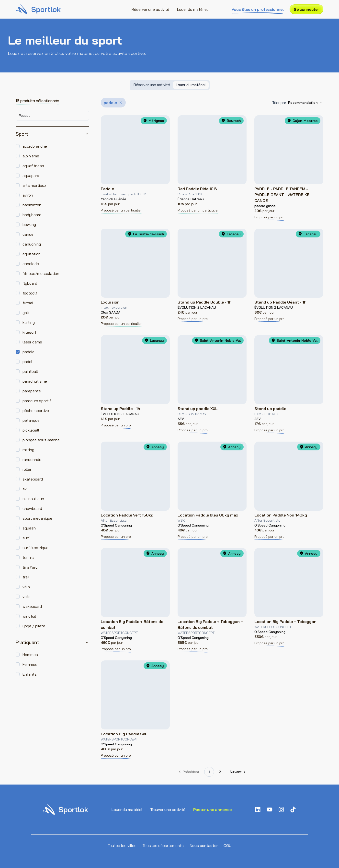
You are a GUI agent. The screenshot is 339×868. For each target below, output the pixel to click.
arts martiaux (34, 185)
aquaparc (31, 176)
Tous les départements (163, 845)
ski (25, 489)
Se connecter (306, 9)
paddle (28, 352)
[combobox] (52, 116)
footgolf (30, 293)
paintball (30, 371)
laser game (32, 342)
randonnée (32, 459)
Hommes (30, 655)
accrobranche (35, 146)
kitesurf (29, 332)
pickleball (31, 430)
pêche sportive (36, 411)
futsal (28, 303)
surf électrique (35, 548)
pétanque (31, 420)
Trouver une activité (168, 809)
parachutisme (35, 381)
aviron (28, 195)
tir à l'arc (30, 567)
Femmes (30, 664)
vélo (26, 587)
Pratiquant (52, 642)
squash (29, 528)
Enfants (30, 674)
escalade (31, 264)
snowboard (32, 508)
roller (27, 469)
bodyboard (32, 215)
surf (26, 538)
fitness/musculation (41, 273)
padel (27, 362)
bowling (29, 224)
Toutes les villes (122, 845)
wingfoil (29, 616)
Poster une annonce (212, 809)
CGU (227, 845)
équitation (32, 254)
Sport (52, 134)
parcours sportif (37, 401)
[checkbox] (18, 146)
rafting (28, 450)
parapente (32, 391)
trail (26, 577)
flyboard (30, 283)
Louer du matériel (192, 9)
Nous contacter (204, 845)
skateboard (33, 479)
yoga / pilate (34, 626)
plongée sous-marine (41, 440)
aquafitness (33, 166)
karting (29, 322)
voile (27, 597)
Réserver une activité (150, 9)
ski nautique (33, 499)
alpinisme (31, 156)
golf (26, 313)
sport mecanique (37, 518)
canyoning (32, 244)
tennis (28, 557)
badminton (32, 205)
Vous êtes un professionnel (258, 10)
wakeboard (32, 606)
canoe (28, 234)
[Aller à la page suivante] (237, 772)
